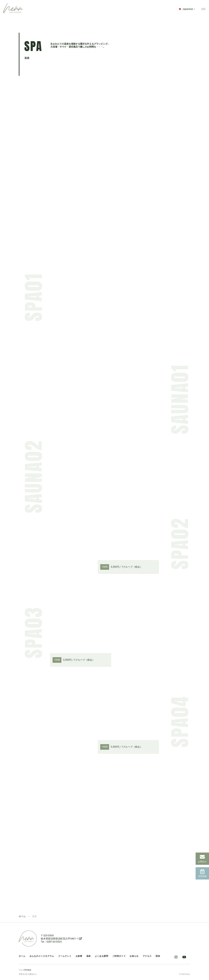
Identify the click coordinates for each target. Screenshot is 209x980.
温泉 (89, 956)
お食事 (79, 956)
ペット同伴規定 (25, 970)
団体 (158, 956)
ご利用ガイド (119, 956)
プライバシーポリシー (28, 974)
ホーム (22, 916)
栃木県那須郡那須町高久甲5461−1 (61, 939)
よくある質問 (102, 956)
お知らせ (134, 956)
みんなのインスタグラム (42, 956)
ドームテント (65, 956)
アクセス (147, 956)
